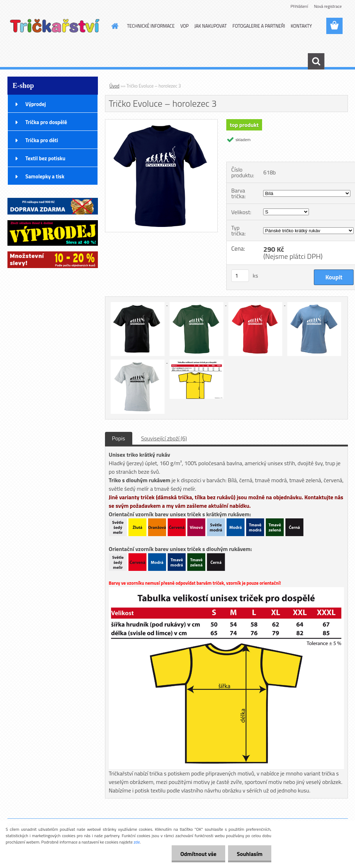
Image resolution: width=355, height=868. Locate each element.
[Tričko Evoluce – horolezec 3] (162, 122)
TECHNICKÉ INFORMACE (151, 26)
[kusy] (240, 276)
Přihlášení (299, 6)
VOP (184, 26)
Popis (119, 438)
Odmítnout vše (198, 854)
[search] (316, 61)
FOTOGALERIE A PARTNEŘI (259, 26)
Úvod (115, 86)
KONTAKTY (301, 26)
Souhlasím (249, 854)
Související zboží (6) (164, 438)
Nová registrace (328, 6)
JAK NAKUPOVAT (210, 26)
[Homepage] (113, 26)
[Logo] (56, 26)
